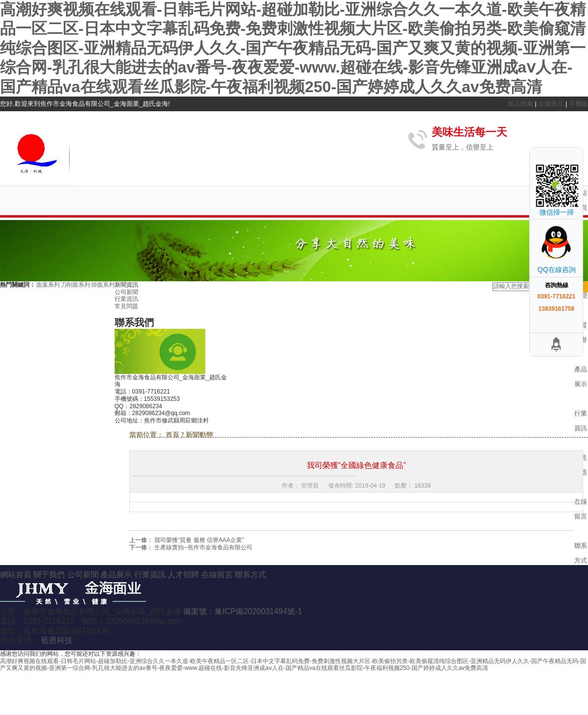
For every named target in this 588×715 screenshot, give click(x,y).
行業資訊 (126, 299)
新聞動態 (199, 435)
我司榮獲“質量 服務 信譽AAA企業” (199, 540)
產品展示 (117, 575)
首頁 (173, 435)
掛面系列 (103, 285)
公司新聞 (126, 292)
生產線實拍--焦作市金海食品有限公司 (203, 547)
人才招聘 (184, 575)
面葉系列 (49, 285)
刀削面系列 (76, 285)
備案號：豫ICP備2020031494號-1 (243, 611)
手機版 (578, 104)
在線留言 (552, 104)
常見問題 (126, 306)
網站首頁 (17, 575)
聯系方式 (250, 575)
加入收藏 (521, 104)
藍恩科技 (57, 640)
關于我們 (50, 575)
